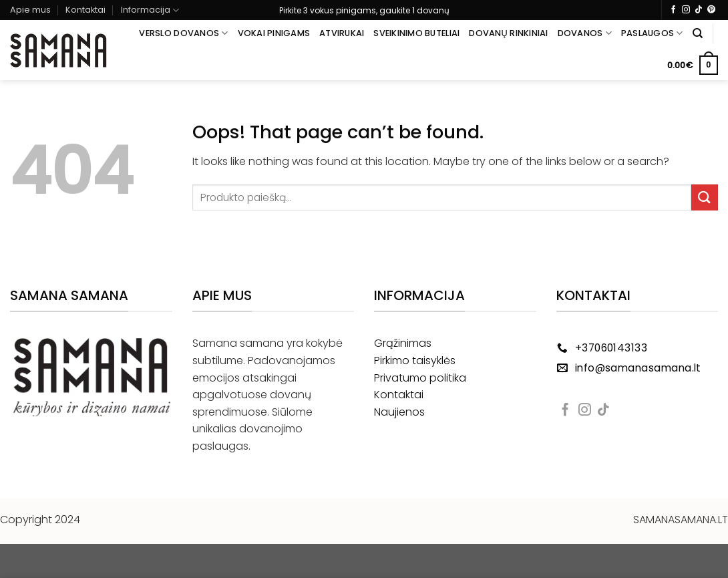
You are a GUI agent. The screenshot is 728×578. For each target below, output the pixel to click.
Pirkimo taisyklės (415, 360)
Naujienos (399, 412)
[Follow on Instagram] (686, 10)
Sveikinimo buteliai (416, 33)
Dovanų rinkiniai (508, 33)
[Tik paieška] (698, 33)
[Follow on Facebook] (673, 10)
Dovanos (585, 33)
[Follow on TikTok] (699, 10)
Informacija (150, 10)
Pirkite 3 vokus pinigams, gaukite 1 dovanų (364, 10)
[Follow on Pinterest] (711, 10)
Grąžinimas (403, 343)
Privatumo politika (420, 378)
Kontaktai (85, 10)
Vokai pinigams (274, 33)
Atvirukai (342, 33)
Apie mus (30, 10)
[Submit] (705, 197)
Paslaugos (652, 33)
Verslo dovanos (183, 33)
